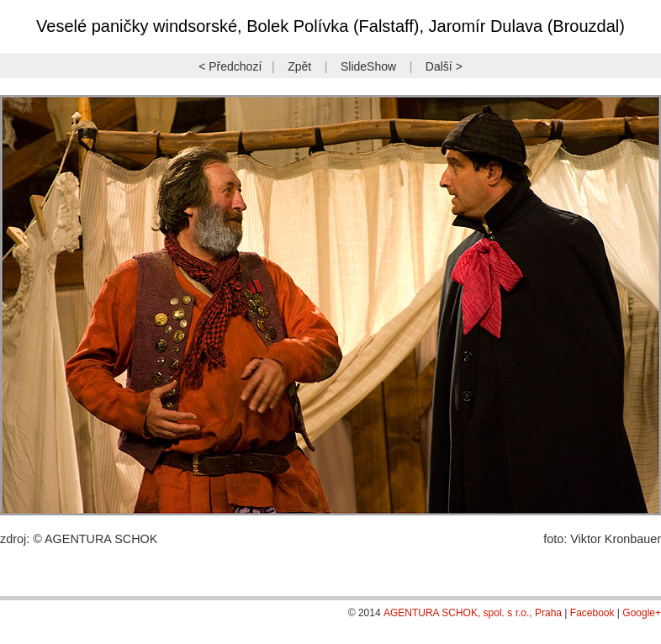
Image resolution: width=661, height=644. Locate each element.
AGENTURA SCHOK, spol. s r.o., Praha (473, 613)
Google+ (642, 613)
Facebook (592, 613)
